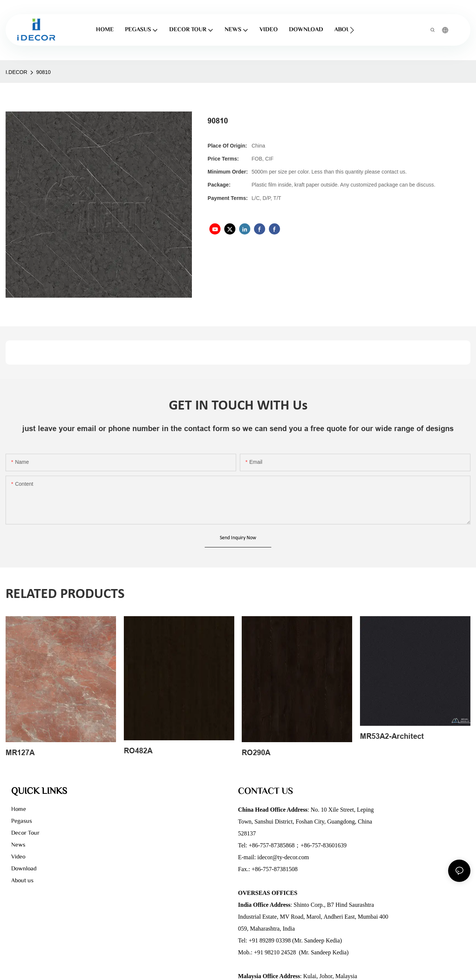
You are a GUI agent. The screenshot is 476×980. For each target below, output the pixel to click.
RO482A (138, 751)
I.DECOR (16, 72)
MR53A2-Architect (392, 736)
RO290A (256, 753)
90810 (43, 72)
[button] (352, 30)
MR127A (20, 753)
